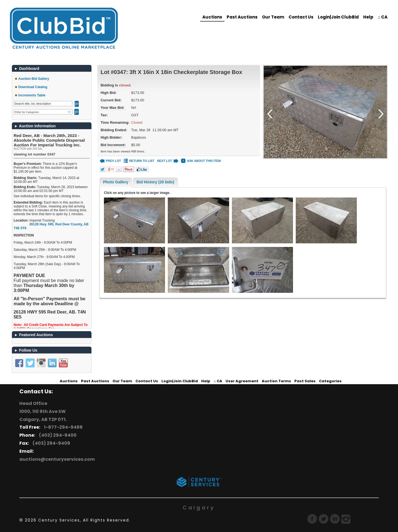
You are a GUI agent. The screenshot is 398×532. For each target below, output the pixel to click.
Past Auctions (242, 17)
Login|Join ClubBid (338, 17)
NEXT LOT (168, 161)
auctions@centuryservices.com (57, 459)
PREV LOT (110, 161)
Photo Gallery (116, 182)
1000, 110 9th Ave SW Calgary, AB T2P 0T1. (43, 415)
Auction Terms (276, 381)
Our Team (273, 17)
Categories (330, 381)
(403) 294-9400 (57, 435)
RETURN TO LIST (139, 161)
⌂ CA (383, 17)
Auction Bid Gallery (34, 79)
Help (368, 17)
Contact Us (301, 17)
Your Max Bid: (112, 108)
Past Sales (305, 381)
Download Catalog (33, 87)
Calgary (199, 508)
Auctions (212, 17)
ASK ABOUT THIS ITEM (201, 161)
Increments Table (32, 95)
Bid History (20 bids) (155, 182)
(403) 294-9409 (51, 443)
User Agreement (242, 381)
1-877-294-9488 (62, 427)
